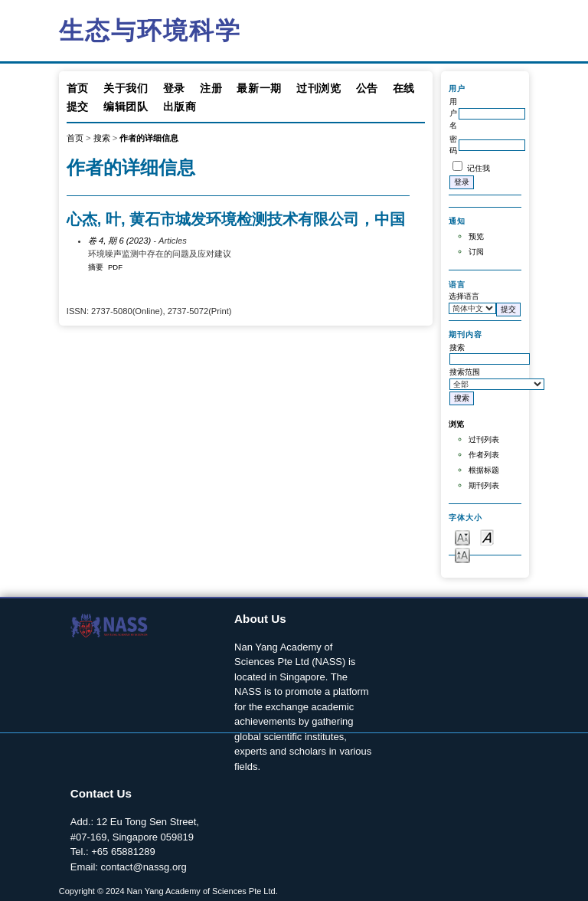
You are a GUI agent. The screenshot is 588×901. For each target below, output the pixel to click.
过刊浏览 (319, 88)
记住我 (479, 168)
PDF (115, 267)
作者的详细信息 (149, 138)
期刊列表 (484, 485)
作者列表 (484, 455)
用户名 (453, 113)
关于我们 (126, 88)
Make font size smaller (462, 537)
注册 (211, 88)
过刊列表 (484, 439)
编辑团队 (126, 106)
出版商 (180, 106)
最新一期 (259, 88)
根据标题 (484, 470)
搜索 (102, 138)
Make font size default (487, 537)
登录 (174, 88)
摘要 (96, 267)
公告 (367, 88)
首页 (78, 88)
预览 (476, 236)
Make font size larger (462, 554)
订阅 (476, 252)
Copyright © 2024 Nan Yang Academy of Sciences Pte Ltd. (168, 891)
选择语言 (464, 296)
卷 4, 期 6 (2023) (119, 241)
